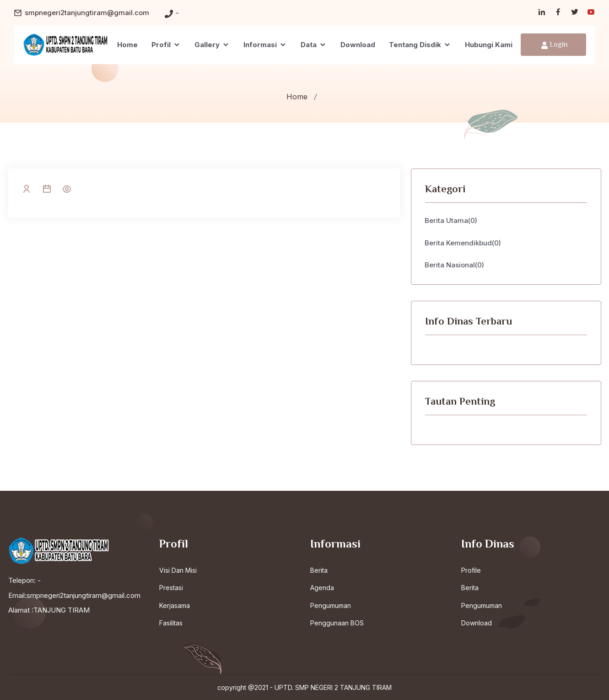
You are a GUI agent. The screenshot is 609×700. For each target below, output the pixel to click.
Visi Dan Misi (178, 570)
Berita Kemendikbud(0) (463, 243)
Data (314, 45)
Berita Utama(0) (451, 220)
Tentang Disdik (420, 45)
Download (358, 45)
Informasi (265, 45)
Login (555, 45)
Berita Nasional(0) (455, 265)
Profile (471, 570)
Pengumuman (331, 605)
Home (127, 45)
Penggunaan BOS (337, 623)
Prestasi (171, 588)
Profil (166, 45)
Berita (319, 570)
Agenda (322, 588)
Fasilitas (171, 623)
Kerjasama (175, 605)
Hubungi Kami (489, 45)
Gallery (212, 45)
